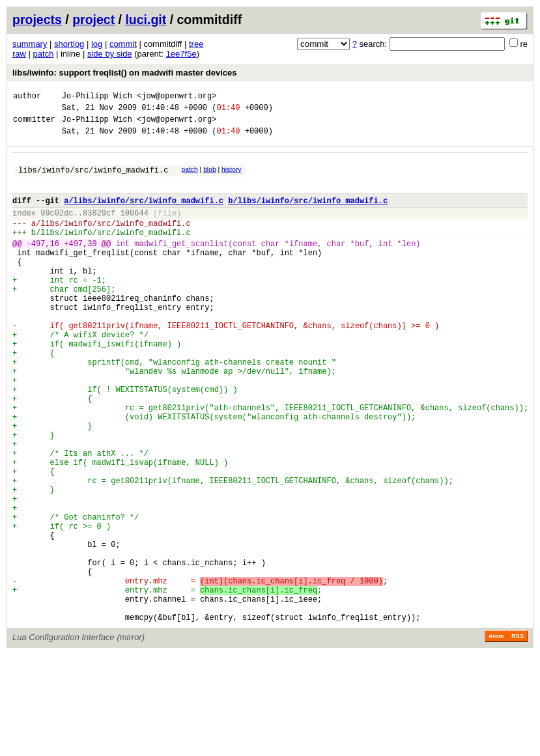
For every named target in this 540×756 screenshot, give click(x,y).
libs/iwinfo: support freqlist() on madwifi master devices (125, 73)
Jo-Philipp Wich (97, 97)
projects (37, 20)
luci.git (146, 20)
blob (210, 177)
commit (123, 44)
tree (196, 44)
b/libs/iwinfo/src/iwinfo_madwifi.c (308, 214)
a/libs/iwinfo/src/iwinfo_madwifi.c (144, 214)
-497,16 (43, 265)
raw (19, 54)
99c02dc (57, 228)
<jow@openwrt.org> (177, 97)
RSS (518, 738)
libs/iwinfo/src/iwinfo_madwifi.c (93, 179)
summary (30, 44)
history (231, 177)
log (97, 44)
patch (44, 54)
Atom (496, 738)
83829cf (99, 228)
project (93, 20)
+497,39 (80, 265)
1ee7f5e (181, 54)
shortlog (69, 44)
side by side (110, 54)
